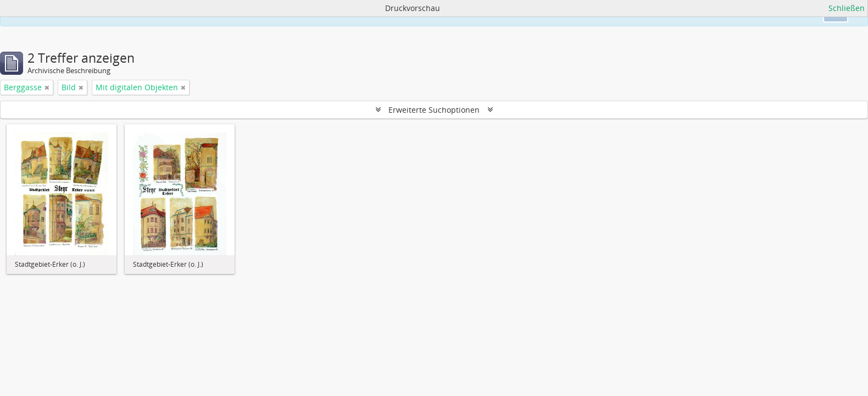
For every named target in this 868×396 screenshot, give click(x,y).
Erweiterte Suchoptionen (434, 110)
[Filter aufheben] (47, 87)
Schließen (847, 8)
